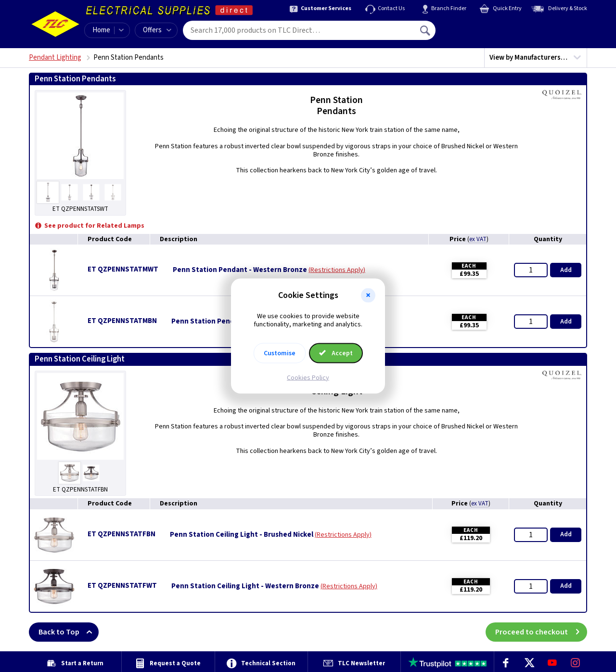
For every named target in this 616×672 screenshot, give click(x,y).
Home (101, 30)
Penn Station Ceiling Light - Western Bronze (245, 586)
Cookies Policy (308, 377)
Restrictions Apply (337, 270)
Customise (280, 353)
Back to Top (69, 632)
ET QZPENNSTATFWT (122, 586)
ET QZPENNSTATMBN (122, 321)
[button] (368, 296)
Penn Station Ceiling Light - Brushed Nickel (242, 535)
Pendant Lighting (55, 58)
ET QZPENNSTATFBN (122, 534)
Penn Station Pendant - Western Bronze (240, 270)
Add (566, 270)
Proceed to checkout (541, 632)
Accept (336, 353)
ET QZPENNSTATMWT (123, 269)
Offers (157, 30)
